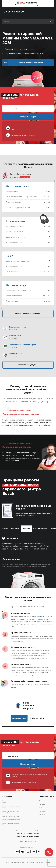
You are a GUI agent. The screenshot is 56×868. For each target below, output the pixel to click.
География (42, 811)
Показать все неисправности (27, 314)
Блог (40, 808)
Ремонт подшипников (15, 231)
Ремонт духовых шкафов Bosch (11, 824)
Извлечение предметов (16, 226)
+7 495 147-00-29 (13, 12)
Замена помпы (12, 301)
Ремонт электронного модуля (18, 207)
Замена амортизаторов (16, 237)
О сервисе (42, 801)
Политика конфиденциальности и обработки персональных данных (28, 862)
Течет (9, 256)
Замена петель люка (14, 202)
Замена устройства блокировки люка (21, 197)
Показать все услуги (27, 365)
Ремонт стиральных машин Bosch (11, 807)
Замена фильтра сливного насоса (20, 290)
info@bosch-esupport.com (28, 833)
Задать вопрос (19, 718)
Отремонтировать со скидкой (31, 63)
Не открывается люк (18, 186)
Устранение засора (14, 242)
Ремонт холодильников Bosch (10, 802)
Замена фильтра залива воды (18, 261)
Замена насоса (12, 191)
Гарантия (42, 804)
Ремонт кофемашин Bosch (11, 816)
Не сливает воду (16, 285)
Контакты (42, 814)
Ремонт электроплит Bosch (11, 820)
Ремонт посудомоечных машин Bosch (10, 812)
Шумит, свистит (16, 221)
